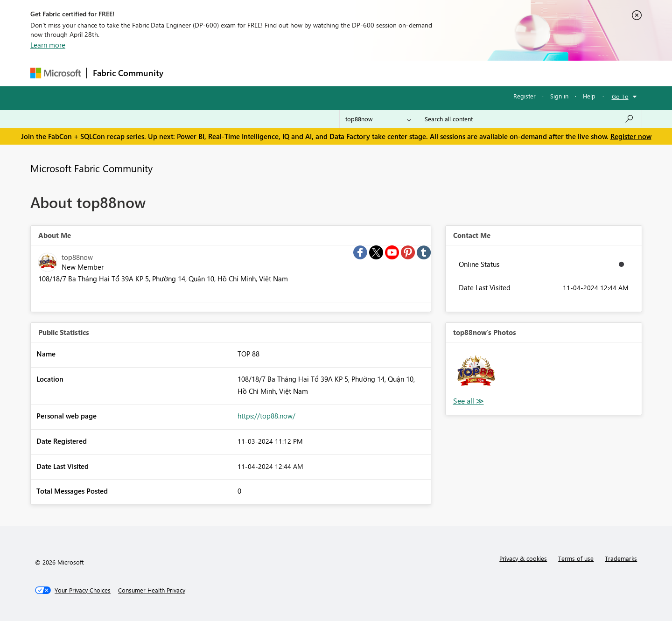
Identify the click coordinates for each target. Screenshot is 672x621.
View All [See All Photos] (469, 401)
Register (525, 96)
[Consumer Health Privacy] (152, 590)
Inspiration (226, 73)
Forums (185, 73)
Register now (631, 136)
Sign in (559, 96)
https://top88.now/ (266, 416)
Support (423, 73)
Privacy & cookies (523, 558)
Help (589, 96)
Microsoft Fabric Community (91, 168)
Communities (305, 73)
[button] (476, 373)
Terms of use (576, 558)
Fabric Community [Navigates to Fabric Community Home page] (128, 73)
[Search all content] (529, 119)
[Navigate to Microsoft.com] (56, 73)
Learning (383, 73)
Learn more (48, 45)
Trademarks (621, 558)
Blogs (347, 73)
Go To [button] (620, 96)
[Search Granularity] (378, 119)
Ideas (264, 73)
